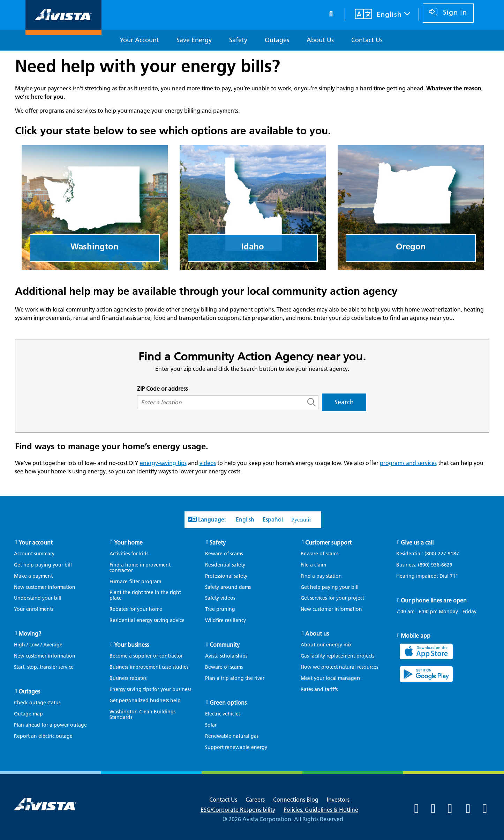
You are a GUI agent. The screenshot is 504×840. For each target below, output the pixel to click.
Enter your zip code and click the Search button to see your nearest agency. (252, 369)
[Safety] (238, 40)
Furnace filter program (135, 582)
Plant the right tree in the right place (145, 595)
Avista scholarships (226, 656)
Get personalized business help (145, 701)
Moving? (30, 634)
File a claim (313, 565)
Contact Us (223, 800)
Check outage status (37, 703)
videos (208, 463)
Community (225, 645)
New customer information (45, 587)
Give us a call (417, 543)
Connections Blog (296, 800)
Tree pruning (220, 609)
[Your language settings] (374, 15)
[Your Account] (139, 40)
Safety (218, 543)
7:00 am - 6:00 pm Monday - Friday (436, 612)
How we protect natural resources (339, 667)
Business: (428, 565)
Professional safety (226, 576)
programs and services (408, 463)
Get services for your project (332, 598)
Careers (255, 800)
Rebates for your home (136, 609)
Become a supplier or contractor (146, 656)
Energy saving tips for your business (150, 689)
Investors (338, 800)
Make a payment (33, 576)
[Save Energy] (194, 40)
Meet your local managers (330, 678)
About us (317, 634)
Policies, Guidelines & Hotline (321, 810)
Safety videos (220, 598)
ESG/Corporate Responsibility (238, 810)
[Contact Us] (367, 40)
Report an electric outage (43, 736)
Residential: (431, 554)
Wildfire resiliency (225, 620)
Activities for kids (129, 554)
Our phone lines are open (434, 601)
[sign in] (447, 13)
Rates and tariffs (319, 689)
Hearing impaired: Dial (431, 576)
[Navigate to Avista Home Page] (63, 29)
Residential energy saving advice (147, 620)
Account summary (34, 554)
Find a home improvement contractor (140, 568)
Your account (36, 543)
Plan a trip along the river (235, 678)
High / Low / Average (38, 645)
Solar (211, 725)
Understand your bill (38, 598)
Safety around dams (228, 587)
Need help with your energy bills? (148, 66)
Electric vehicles (223, 714)
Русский (301, 520)
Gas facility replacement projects (337, 656)
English (245, 520)
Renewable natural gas (232, 736)
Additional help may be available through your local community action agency (206, 291)
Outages (29, 692)
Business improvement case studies (149, 667)
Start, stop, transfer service (44, 667)
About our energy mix (326, 645)
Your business (131, 645)
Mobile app (416, 636)
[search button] (329, 13)
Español (273, 520)
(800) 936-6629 (434, 565)
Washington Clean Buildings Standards (142, 715)
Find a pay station (321, 576)
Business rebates (128, 678)
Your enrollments (34, 609)
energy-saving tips (163, 463)
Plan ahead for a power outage (50, 725)
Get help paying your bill (43, 565)
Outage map (28, 714)
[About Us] (320, 40)
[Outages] (277, 40)
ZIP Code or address (162, 389)
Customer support (328, 543)
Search (344, 402)
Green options (228, 703)
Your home (128, 543)
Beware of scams (224, 554)
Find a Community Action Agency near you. (252, 356)
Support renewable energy (236, 747)
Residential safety (225, 565)
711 (454, 576)
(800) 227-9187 (441, 554)
